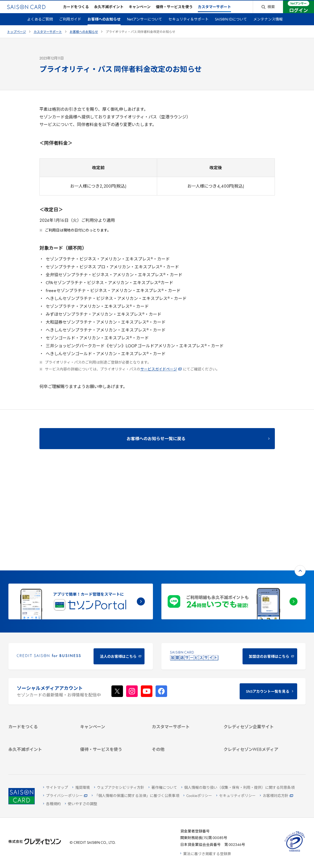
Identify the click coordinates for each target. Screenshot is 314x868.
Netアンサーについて (145, 28)
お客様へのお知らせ (104, 28)
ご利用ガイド (70, 28)
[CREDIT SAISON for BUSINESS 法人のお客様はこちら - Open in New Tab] (81, 570)
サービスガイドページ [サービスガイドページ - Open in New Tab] (161, 378)
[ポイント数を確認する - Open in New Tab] (39, 756)
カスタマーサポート (48, 41)
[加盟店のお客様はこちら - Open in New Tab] (234, 570)
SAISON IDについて (231, 28)
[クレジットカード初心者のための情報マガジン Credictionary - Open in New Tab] (254, 712)
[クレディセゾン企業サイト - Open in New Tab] (254, 649)
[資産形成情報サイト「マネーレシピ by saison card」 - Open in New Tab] (254, 724)
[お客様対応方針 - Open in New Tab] (277, 796)
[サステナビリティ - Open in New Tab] (254, 670)
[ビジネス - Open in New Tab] (254, 663)
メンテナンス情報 (268, 28)
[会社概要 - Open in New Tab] (254, 656)
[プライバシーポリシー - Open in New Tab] (65, 796)
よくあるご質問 (40, 28)
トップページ (17, 41)
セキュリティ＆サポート (189, 28)
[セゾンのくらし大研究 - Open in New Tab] (254, 734)
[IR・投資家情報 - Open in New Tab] (254, 677)
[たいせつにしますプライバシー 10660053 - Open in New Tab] (295, 852)
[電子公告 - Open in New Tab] (254, 683)
